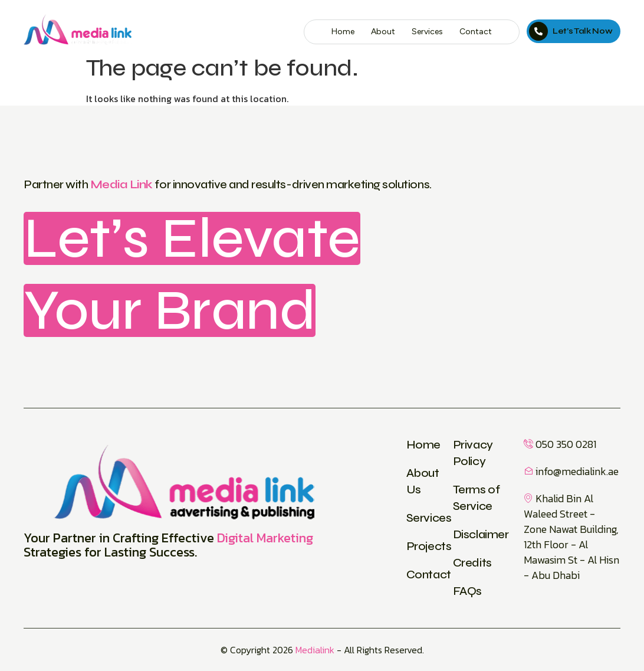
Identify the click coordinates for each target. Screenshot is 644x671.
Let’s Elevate (192, 238)
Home (343, 32)
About (383, 32)
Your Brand (170, 310)
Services (427, 32)
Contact (476, 32)
